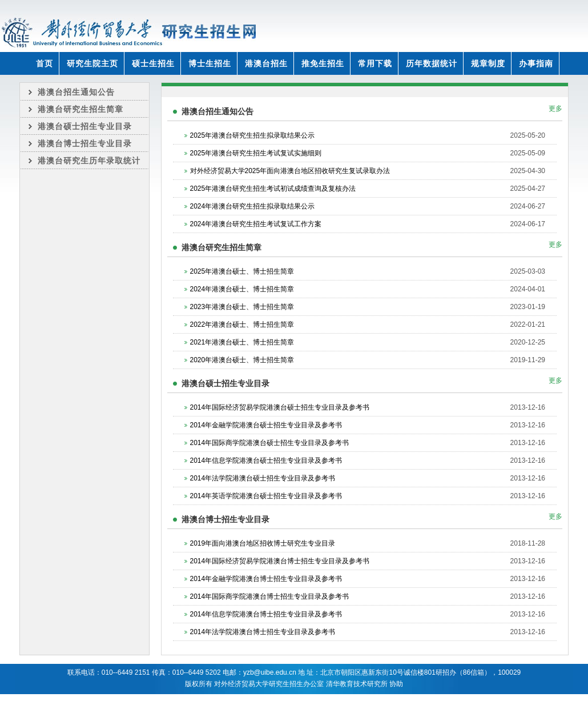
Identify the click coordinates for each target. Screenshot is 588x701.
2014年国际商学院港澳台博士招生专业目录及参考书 (270, 596)
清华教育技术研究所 (357, 684)
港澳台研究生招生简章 (80, 109)
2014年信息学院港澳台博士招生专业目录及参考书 (266, 614)
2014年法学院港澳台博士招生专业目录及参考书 (263, 632)
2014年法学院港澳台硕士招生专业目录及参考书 (263, 478)
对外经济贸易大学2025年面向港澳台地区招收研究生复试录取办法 (290, 171)
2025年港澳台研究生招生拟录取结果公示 (253, 135)
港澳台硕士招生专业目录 (85, 126)
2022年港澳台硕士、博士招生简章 (242, 325)
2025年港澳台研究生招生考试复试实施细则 (256, 153)
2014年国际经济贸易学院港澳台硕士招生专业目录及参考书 (280, 407)
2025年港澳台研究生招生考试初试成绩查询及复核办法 (273, 189)
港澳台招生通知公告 (76, 92)
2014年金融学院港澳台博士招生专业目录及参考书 (266, 579)
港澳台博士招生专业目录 (85, 143)
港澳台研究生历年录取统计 (89, 161)
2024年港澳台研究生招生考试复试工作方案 (256, 224)
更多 (555, 109)
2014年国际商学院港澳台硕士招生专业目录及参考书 (270, 443)
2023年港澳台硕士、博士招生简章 (242, 307)
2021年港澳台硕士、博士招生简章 (242, 342)
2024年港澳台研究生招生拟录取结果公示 (253, 206)
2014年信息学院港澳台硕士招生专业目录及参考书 (266, 460)
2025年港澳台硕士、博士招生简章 (242, 271)
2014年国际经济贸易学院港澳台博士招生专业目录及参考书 (280, 561)
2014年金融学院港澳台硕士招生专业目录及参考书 (266, 425)
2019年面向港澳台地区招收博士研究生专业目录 (263, 543)
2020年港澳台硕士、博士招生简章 (242, 360)
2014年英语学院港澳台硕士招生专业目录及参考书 (266, 496)
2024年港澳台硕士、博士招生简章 (242, 289)
